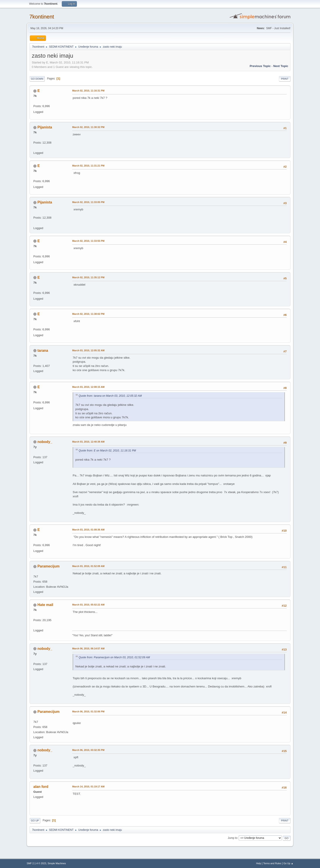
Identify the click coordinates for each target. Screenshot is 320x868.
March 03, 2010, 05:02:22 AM (88, 605)
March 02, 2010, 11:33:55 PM (88, 241)
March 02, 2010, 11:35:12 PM (88, 277)
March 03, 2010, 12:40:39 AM (88, 442)
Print (285, 79)
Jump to (233, 838)
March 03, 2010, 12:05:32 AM (88, 350)
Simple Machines (57, 863)
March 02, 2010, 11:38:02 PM (88, 314)
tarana (43, 351)
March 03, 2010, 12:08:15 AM (88, 387)
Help (259, 863)
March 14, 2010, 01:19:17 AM (88, 787)
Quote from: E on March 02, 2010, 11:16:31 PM (107, 451)
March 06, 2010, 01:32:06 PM (88, 711)
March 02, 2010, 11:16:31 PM (88, 91)
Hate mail (45, 605)
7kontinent (42, 17)
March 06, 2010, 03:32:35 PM (88, 750)
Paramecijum (48, 566)
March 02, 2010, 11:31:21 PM (88, 166)
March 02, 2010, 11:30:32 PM (88, 127)
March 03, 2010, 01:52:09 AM (88, 566)
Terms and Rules (272, 863)
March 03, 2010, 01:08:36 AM (88, 530)
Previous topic (260, 66)
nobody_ (45, 442)
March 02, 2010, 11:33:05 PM (88, 202)
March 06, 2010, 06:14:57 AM (88, 648)
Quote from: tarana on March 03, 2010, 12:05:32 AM (110, 396)
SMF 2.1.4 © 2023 (36, 863)
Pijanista (45, 127)
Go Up (35, 821)
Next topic (281, 66)
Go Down (37, 79)
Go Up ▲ (288, 863)
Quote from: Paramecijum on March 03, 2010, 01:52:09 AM (114, 657)
